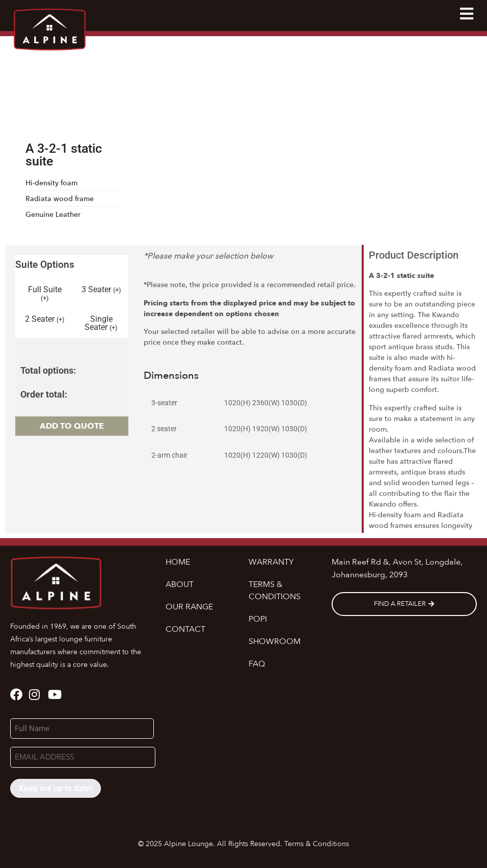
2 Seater (45, 319)
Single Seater (101, 323)
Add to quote (72, 426)
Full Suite (45, 294)
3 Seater (101, 290)
